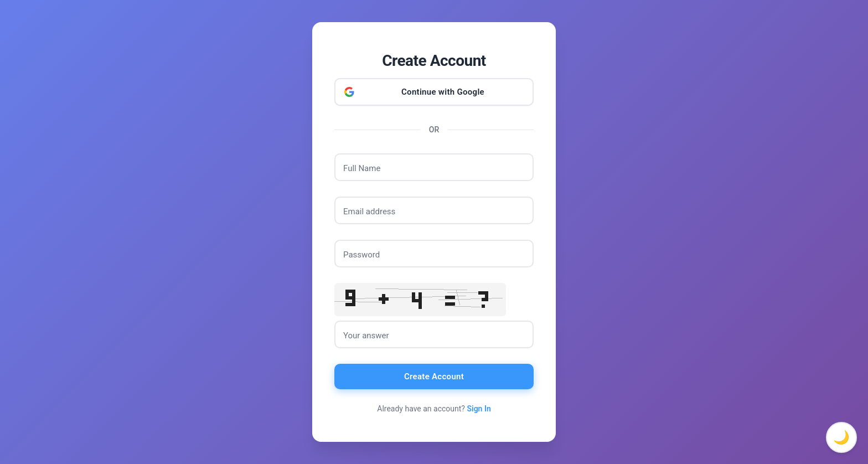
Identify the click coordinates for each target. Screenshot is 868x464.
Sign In (479, 409)
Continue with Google (443, 92)
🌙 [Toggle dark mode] (841, 437)
